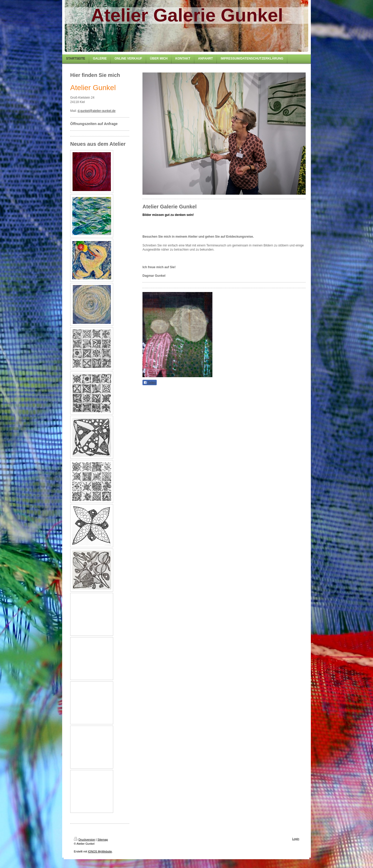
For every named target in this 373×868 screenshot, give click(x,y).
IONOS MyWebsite (100, 851)
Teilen (150, 383)
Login (296, 839)
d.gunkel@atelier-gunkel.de (97, 111)
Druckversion (84, 840)
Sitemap (103, 840)
